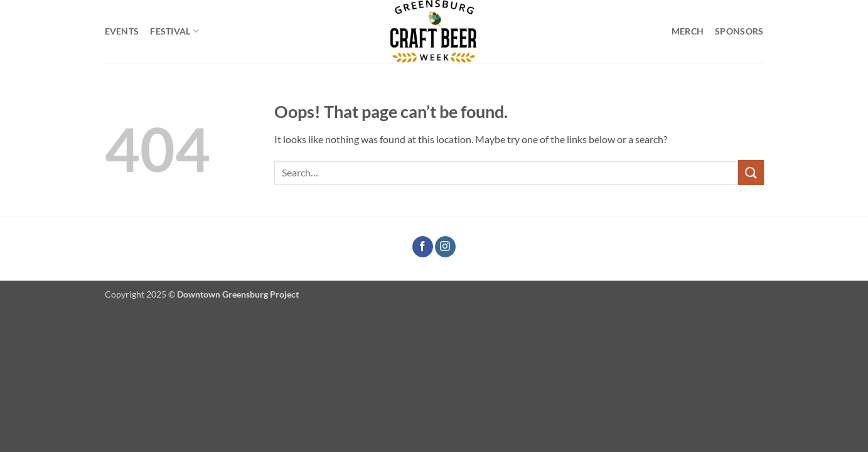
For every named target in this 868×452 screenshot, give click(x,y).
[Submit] (751, 172)
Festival (174, 31)
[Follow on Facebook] (423, 247)
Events (122, 31)
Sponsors (739, 31)
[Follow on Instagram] (445, 247)
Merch (688, 31)
